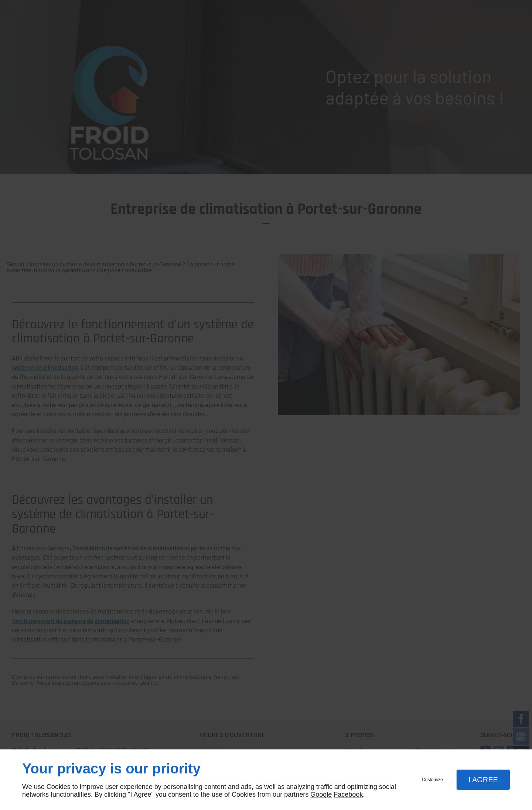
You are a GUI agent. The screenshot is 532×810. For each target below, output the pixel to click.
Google (321, 794)
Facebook (348, 794)
